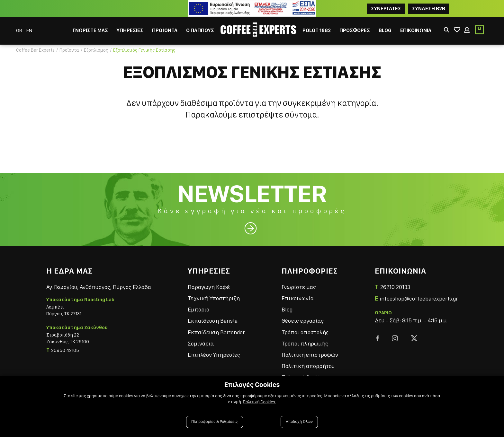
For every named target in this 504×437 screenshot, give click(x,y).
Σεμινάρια (201, 343)
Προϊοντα (69, 50)
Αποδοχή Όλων (299, 422)
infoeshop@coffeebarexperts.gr (419, 298)
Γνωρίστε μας (299, 287)
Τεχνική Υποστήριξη (214, 298)
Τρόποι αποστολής (305, 332)
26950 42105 (65, 350)
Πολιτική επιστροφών (310, 355)
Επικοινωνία (298, 298)
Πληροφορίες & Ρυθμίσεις (215, 422)
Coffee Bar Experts (35, 50)
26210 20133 (395, 287)
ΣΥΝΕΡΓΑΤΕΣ (386, 9)
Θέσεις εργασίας (303, 321)
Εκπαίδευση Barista (213, 321)
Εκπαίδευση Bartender (216, 332)
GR (20, 30)
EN (29, 30)
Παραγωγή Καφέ (209, 287)
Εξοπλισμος (96, 50)
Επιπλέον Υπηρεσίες (214, 355)
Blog (287, 309)
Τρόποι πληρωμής (305, 343)
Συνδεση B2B (429, 9)
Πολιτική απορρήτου (308, 366)
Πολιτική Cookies (260, 402)
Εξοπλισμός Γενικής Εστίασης (144, 50)
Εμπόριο (198, 309)
